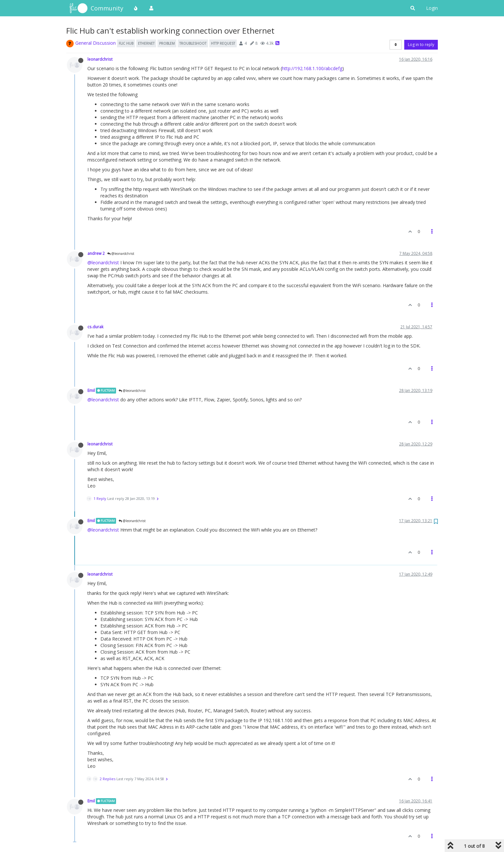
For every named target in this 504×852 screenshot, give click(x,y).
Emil (91, 390)
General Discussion (96, 43)
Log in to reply (421, 45)
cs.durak (95, 327)
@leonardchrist (121, 254)
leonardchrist (100, 59)
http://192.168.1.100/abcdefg (312, 68)
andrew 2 (96, 253)
